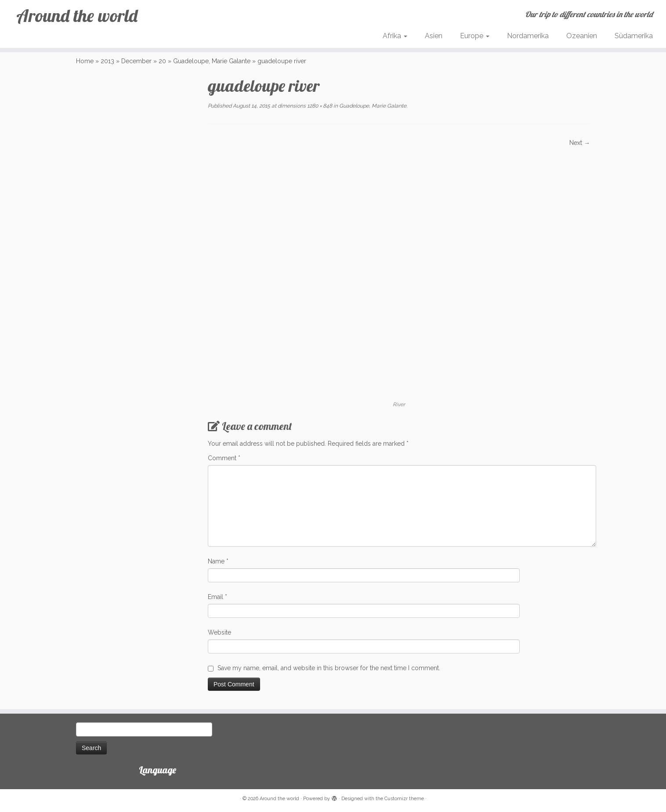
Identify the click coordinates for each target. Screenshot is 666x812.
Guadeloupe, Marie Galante (212, 61)
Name (218, 561)
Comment (224, 458)
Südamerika (634, 36)
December (136, 61)
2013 (107, 61)
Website (219, 632)
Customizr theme (404, 799)
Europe (475, 36)
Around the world (77, 15)
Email (217, 597)
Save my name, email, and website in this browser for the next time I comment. (329, 668)
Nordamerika (528, 36)
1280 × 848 (319, 106)
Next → (580, 143)
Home (85, 61)
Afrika (395, 36)
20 (162, 61)
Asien (434, 36)
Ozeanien (582, 36)
